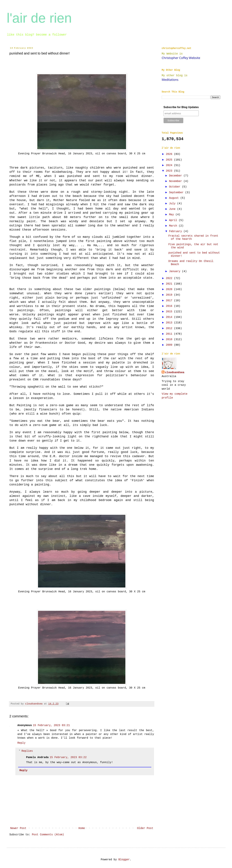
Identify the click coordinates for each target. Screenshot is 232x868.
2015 (170, 312)
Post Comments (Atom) (48, 835)
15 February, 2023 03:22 (68, 757)
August (175, 198)
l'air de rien (39, 18)
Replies (27, 751)
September (177, 193)
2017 (170, 301)
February (176, 231)
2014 (170, 317)
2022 (170, 278)
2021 (170, 284)
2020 (170, 289)
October (176, 187)
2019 (170, 295)
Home (82, 828)
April (174, 220)
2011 (170, 334)
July (173, 204)
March (174, 226)
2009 (170, 345)
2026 (170, 154)
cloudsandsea (175, 373)
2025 (170, 160)
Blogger (124, 860)
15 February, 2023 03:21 (51, 725)
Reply (21, 743)
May (172, 215)
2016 (170, 306)
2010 (170, 339)
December (176, 176)
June (173, 209)
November (176, 181)
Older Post (145, 828)
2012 (170, 328)
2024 (170, 165)
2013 (170, 323)
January (176, 271)
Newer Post (18, 828)
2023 (170, 171)
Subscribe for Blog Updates (181, 107)
